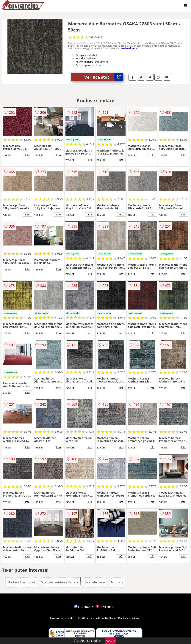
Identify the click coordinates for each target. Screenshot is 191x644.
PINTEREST (105, 607)
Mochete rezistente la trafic (60, 582)
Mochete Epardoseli (21, 582)
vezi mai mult (129, 48)
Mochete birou (95, 582)
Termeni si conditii (63, 618)
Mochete (117, 582)
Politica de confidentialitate (97, 618)
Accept (111, 641)
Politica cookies (129, 618)
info (27, 155)
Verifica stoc (104, 77)
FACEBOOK (84, 607)
